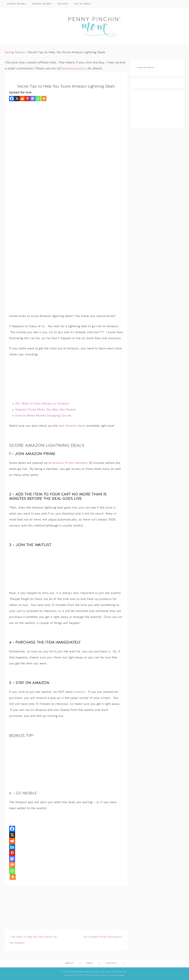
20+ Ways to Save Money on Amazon (42, 404)
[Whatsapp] (38, 99)
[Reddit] (22, 99)
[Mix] (12, 865)
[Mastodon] (33, 99)
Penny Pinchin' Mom (94, 27)
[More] (44, 99)
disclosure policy (74, 69)
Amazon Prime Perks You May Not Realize (46, 410)
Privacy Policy (74, 975)
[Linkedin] (12, 847)
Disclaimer (118, 975)
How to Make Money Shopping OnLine (43, 416)
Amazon (80, 692)
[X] (17, 99)
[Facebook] (12, 99)
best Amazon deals (72, 426)
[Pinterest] (27, 99)
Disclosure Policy (97, 975)
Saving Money (15, 52)
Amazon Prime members (70, 463)
